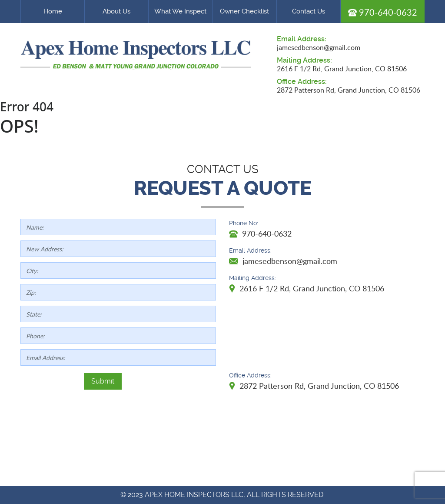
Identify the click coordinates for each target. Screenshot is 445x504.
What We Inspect (180, 11)
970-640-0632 (383, 12)
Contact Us (309, 11)
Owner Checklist (244, 11)
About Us (116, 11)
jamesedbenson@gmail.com (319, 47)
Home (53, 11)
